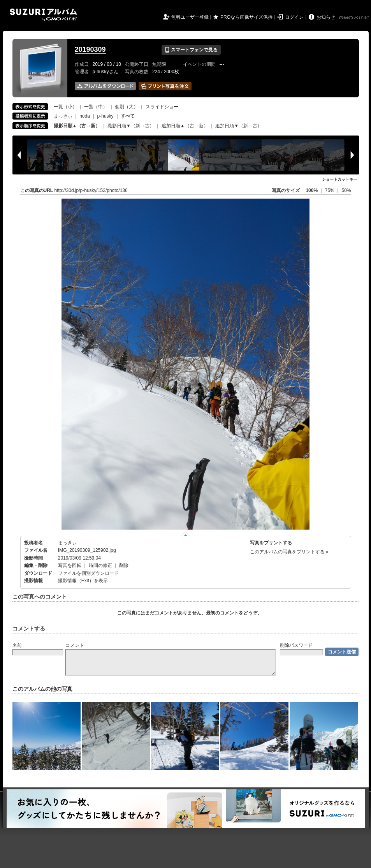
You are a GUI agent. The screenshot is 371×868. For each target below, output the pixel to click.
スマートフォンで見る (191, 50)
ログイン (294, 17)
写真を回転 (70, 565)
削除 (124, 565)
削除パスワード (296, 645)
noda (85, 116)
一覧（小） (65, 107)
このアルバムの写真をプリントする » (289, 552)
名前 (17, 645)
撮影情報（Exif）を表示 (83, 581)
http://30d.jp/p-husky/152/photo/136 (91, 190)
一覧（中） (96, 107)
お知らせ (326, 17)
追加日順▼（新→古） (239, 126)
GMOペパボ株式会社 (354, 18)
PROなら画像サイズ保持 (246, 17)
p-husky (105, 116)
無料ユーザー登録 (190, 17)
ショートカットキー (339, 179)
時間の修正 (100, 565)
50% (346, 190)
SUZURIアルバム (43, 15)
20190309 (90, 49)
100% (312, 190)
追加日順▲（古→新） (185, 126)
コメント (75, 645)
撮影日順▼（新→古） (131, 126)
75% (330, 190)
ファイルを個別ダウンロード (88, 573)
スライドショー (162, 107)
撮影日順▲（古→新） (77, 126)
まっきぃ (63, 116)
